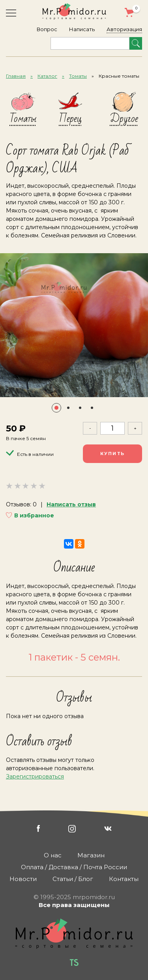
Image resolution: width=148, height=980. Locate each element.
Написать (82, 29)
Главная (16, 76)
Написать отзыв (71, 504)
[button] (56, 408)
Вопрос (47, 29)
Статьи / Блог (73, 879)
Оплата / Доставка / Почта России (74, 867)
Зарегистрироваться (35, 777)
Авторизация (124, 29)
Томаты (78, 76)
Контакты (124, 879)
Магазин (91, 855)
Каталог (47, 76)
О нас (53, 855)
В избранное (34, 515)
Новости (23, 879)
